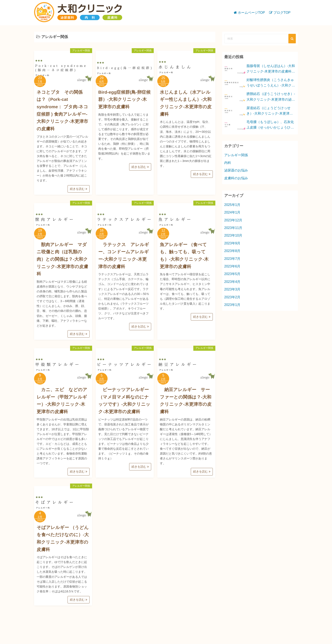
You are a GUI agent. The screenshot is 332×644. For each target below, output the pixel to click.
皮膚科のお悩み (236, 178)
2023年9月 (232, 243)
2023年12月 (233, 220)
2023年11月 (233, 228)
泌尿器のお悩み (236, 170)
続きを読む (79, 189)
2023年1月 (232, 305)
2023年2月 (232, 297)
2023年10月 (233, 235)
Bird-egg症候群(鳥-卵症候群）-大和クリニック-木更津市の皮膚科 (124, 99)
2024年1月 (232, 212)
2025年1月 (232, 205)
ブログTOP (282, 13)
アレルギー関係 (81, 51)
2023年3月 (232, 289)
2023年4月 (232, 282)
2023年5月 (232, 274)
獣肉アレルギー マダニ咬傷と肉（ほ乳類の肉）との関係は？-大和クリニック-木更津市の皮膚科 (62, 259)
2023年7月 (232, 259)
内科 (228, 163)
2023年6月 (232, 266)
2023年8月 (232, 251)
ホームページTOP (251, 13)
